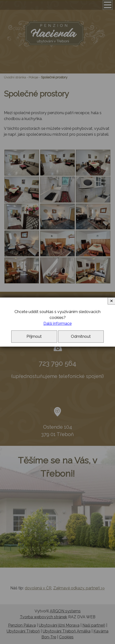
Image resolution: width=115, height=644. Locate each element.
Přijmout (34, 336)
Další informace (57, 323)
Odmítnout (81, 336)
